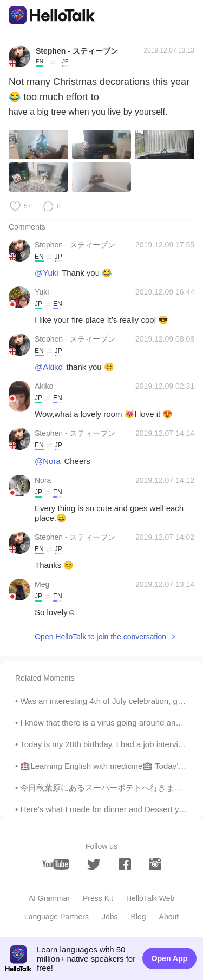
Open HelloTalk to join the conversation (100, 637)
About (169, 917)
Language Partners (57, 917)
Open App (169, 958)
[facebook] (125, 864)
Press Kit (98, 898)
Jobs (110, 917)
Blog (139, 917)
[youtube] (56, 864)
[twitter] (94, 864)
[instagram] (155, 864)
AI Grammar (49, 898)
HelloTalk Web (150, 898)
